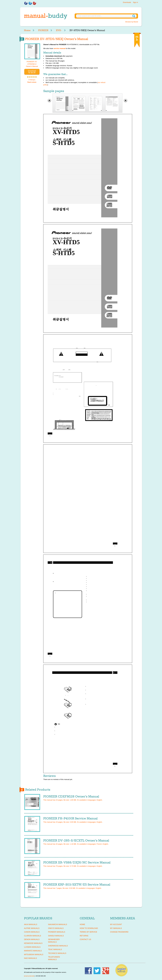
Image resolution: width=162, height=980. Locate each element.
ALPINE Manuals (32, 928)
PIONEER (43, 30)
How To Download (89, 928)
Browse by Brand (132, 22)
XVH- (59, 30)
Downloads (127, 2)
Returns (84, 936)
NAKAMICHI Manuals (58, 924)
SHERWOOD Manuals (58, 946)
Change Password (119, 932)
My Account (116, 924)
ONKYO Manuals (56, 928)
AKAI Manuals (31, 924)
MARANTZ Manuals (33, 951)
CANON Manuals (32, 932)
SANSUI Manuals (56, 936)
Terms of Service (88, 932)
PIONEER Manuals (57, 932)
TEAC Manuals (55, 949)
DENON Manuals (32, 939)
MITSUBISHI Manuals (34, 954)
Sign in (135, 2)
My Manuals (116, 928)
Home (27, 30)
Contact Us (85, 939)
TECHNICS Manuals (57, 953)
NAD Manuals (30, 958)
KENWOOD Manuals (33, 943)
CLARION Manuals (33, 936)
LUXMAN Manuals (32, 947)
